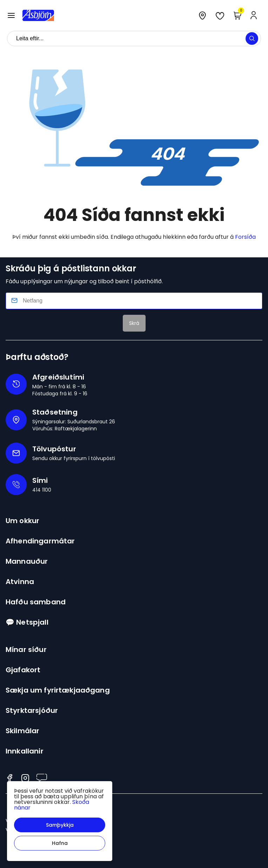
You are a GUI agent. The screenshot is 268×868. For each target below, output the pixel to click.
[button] (60, 825)
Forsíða (245, 237)
